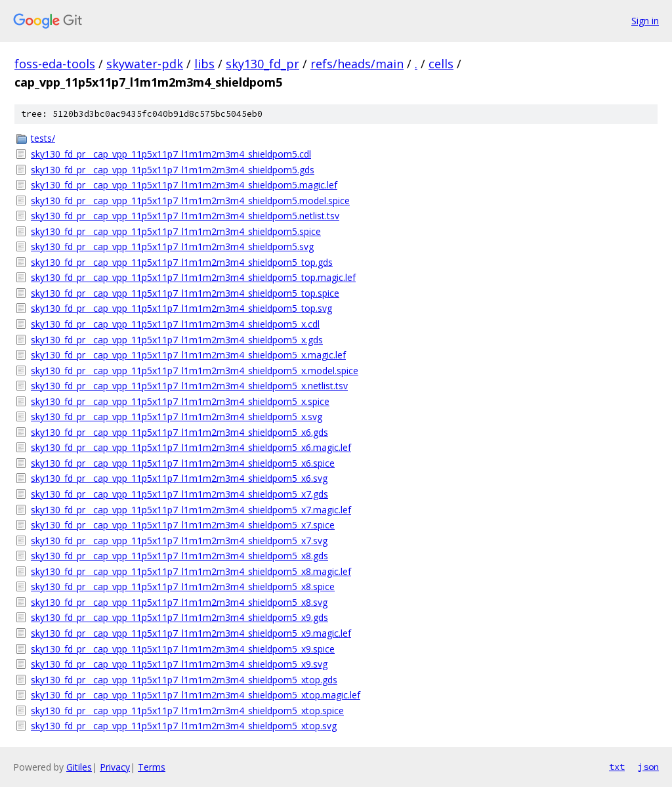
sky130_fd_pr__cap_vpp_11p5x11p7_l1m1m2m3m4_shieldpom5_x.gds (177, 340)
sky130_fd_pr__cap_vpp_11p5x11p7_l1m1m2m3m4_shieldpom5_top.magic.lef (193, 277)
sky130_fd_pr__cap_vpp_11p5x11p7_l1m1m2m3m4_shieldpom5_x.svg (177, 416)
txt (617, 767)
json (648, 767)
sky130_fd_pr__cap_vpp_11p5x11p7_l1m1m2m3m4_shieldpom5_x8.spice (183, 586)
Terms (152, 767)
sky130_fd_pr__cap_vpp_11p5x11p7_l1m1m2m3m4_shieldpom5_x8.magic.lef (191, 571)
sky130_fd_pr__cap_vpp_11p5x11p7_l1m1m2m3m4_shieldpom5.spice (176, 231)
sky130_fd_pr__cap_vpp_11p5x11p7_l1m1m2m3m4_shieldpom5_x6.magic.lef (191, 447)
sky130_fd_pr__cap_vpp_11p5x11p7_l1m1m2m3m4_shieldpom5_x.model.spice (195, 371)
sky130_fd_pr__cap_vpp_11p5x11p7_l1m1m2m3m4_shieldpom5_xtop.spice (187, 711)
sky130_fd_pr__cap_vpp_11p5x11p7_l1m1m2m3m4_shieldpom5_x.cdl (175, 324)
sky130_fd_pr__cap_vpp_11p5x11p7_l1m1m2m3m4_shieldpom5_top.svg (181, 308)
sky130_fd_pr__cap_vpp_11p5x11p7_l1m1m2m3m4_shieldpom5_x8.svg (179, 602)
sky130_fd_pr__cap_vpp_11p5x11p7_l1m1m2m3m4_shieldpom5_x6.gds (179, 432)
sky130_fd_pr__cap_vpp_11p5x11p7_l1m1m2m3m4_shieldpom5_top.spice (185, 293)
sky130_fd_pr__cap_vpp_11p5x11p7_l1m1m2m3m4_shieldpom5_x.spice (180, 401)
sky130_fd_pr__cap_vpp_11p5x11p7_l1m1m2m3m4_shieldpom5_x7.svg (179, 541)
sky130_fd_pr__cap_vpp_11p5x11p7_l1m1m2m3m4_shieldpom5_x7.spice (183, 525)
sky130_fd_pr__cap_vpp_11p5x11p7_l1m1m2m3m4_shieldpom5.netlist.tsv (185, 216)
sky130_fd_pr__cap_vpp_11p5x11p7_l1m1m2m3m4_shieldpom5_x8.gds (179, 556)
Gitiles (79, 767)
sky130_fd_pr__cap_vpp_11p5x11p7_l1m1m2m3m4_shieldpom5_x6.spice (183, 463)
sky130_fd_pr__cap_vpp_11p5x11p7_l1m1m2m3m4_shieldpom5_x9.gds (179, 617)
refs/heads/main (357, 64)
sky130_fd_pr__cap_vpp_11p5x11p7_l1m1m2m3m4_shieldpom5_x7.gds (179, 494)
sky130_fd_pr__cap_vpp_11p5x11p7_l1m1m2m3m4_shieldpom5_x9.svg (179, 664)
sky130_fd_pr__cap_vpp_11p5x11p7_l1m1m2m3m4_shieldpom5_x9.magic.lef (191, 633)
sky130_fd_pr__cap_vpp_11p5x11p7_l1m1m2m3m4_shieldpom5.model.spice (190, 201)
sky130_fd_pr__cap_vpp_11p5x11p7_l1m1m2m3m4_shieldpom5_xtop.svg (184, 726)
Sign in (645, 21)
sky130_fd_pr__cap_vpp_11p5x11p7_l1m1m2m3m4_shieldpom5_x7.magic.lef (191, 510)
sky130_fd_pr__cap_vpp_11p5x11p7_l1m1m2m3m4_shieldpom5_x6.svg (179, 478)
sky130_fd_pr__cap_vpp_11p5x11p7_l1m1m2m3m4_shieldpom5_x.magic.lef (188, 355)
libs (204, 64)
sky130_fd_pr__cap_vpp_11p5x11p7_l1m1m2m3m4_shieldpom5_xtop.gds (184, 680)
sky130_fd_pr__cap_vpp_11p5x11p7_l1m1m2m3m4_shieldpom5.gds (173, 170)
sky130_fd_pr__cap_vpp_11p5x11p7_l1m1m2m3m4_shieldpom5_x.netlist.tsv (189, 386)
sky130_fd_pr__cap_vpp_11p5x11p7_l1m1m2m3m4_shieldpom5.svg (172, 246)
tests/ (43, 138)
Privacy (115, 767)
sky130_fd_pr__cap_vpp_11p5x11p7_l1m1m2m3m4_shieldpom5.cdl (171, 154)
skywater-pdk (145, 64)
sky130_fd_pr (262, 64)
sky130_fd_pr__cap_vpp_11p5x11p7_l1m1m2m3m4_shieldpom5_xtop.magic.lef (196, 695)
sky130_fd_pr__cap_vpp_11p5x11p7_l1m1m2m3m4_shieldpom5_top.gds (182, 262)
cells (441, 64)
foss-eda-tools (55, 64)
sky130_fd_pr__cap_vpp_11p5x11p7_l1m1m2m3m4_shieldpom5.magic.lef (184, 185)
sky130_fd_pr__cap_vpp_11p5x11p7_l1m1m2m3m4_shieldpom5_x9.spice (183, 649)
